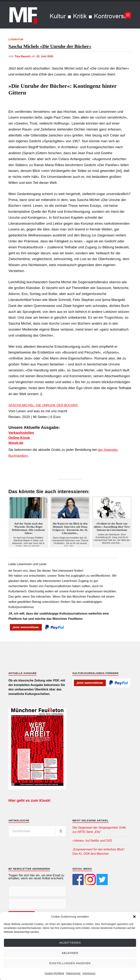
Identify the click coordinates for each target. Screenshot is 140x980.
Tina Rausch (23, 72)
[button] (134, 917)
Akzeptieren (70, 943)
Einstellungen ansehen (70, 963)
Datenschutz (73, 973)
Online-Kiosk (21, 453)
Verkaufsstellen (24, 448)
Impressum (89, 973)
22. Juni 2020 (48, 72)
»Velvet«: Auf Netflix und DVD (92, 856)
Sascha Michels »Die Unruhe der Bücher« (63, 54)
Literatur (17, 39)
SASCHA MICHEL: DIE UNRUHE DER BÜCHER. (47, 420)
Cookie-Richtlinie (54, 973)
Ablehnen (70, 953)
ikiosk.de (17, 458)
